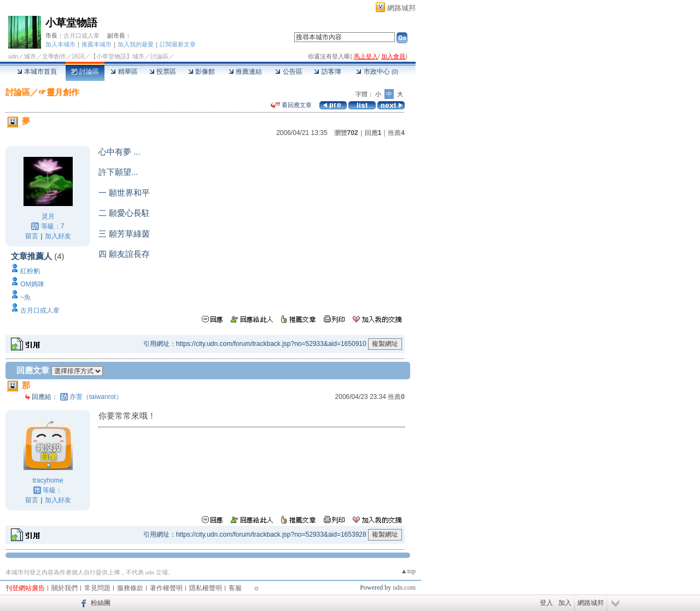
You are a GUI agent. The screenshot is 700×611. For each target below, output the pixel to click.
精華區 (124, 72)
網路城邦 (401, 8)
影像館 (202, 72)
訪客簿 (327, 72)
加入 (565, 603)
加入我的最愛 (136, 44)
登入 (546, 603)
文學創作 (54, 56)
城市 (30, 56)
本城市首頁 (37, 72)
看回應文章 (291, 105)
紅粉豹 (30, 271)
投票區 (163, 72)
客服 (235, 588)
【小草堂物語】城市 (117, 56)
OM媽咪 (32, 284)
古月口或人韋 (81, 36)
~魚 (25, 297)
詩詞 (78, 56)
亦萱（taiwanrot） (96, 397)
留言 (32, 236)
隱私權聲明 (206, 588)
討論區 (85, 72)
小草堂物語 (71, 23)
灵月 (48, 216)
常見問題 (97, 588)
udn (13, 56)
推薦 (396, 133)
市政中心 (377, 72)
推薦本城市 (97, 44)
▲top (408, 571)
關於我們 (65, 588)
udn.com (404, 587)
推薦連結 (245, 72)
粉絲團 (101, 603)
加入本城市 (60, 44)
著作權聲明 (166, 588)
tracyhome (48, 480)
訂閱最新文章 (178, 44)
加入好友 (58, 236)
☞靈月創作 (59, 92)
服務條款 (130, 588)
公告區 (288, 72)
